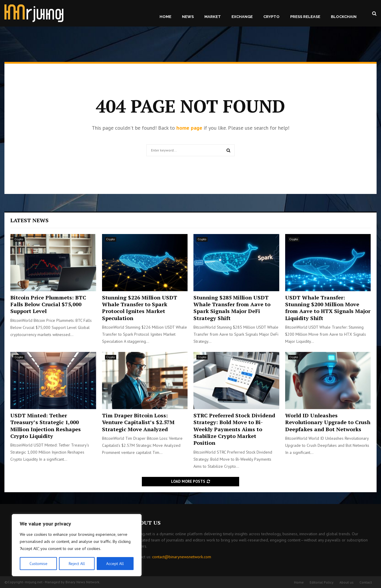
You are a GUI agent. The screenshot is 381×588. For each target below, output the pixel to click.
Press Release (305, 17)
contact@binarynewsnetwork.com (182, 557)
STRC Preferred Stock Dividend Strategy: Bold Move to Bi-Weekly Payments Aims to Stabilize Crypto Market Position (234, 429)
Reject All (77, 564)
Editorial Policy (322, 582)
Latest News (29, 220)
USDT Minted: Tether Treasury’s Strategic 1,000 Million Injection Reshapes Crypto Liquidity (46, 426)
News (188, 17)
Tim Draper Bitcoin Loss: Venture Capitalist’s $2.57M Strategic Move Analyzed (138, 422)
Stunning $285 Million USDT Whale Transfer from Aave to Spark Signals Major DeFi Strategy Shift (232, 308)
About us (346, 582)
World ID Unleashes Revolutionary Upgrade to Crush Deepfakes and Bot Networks (328, 422)
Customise (38, 564)
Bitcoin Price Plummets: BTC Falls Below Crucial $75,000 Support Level (48, 304)
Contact (366, 582)
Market (213, 17)
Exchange (242, 17)
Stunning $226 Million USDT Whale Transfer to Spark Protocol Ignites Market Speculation (140, 308)
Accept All (115, 564)
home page (189, 128)
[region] (77, 545)
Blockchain (344, 17)
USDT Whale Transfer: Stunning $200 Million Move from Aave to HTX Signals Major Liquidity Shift (328, 308)
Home (165, 17)
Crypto (271, 17)
